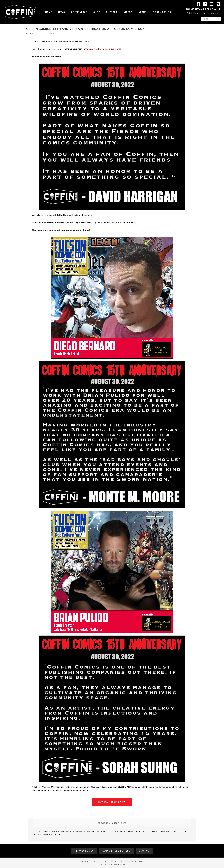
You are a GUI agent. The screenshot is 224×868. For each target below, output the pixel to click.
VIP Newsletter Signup (206, 9)
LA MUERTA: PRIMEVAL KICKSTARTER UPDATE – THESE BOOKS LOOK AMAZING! (151, 832)
